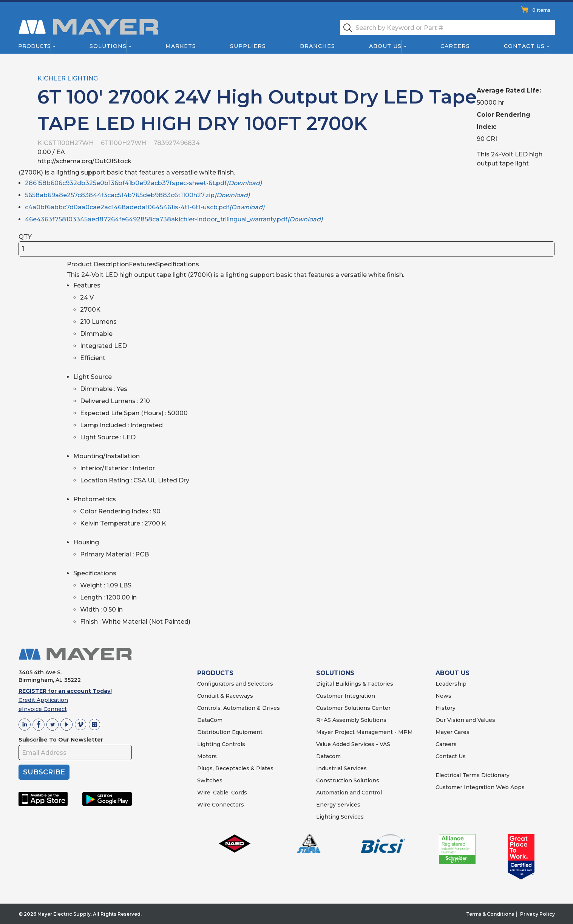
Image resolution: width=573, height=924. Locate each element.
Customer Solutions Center (353, 708)
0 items (541, 10)
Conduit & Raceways (225, 696)
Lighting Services (340, 817)
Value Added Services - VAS (353, 744)
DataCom (210, 720)
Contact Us (524, 46)
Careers (455, 46)
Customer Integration (346, 696)
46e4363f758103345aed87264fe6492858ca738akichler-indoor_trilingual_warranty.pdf (174, 219)
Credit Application (43, 700)
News (443, 696)
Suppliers (248, 46)
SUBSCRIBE (44, 772)
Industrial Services (341, 768)
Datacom (328, 756)
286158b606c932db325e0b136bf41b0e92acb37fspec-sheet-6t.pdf (143, 183)
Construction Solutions (348, 780)
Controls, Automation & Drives (239, 708)
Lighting (209, 744)
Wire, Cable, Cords (222, 793)
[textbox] (448, 27)
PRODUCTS (215, 673)
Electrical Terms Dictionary (473, 775)
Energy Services (338, 805)
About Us (385, 46)
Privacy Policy (537, 914)
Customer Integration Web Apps (480, 787)
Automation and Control (349, 793)
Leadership (451, 684)
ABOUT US (453, 673)
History (446, 708)
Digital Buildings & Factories (355, 684)
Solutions (108, 46)
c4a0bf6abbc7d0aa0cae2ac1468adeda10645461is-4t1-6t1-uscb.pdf (145, 207)
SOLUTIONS (335, 673)
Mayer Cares (453, 732)
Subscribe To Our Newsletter (61, 740)
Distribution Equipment (230, 732)
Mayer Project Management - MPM (364, 732)
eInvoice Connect (43, 709)
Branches (317, 46)
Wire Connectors (221, 805)
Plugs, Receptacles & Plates (235, 768)
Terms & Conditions (490, 914)
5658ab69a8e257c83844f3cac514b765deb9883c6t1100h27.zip (137, 195)
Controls (233, 744)
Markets (180, 46)
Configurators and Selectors (235, 684)
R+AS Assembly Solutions (351, 720)
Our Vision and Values (465, 720)
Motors (207, 756)
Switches (210, 780)
